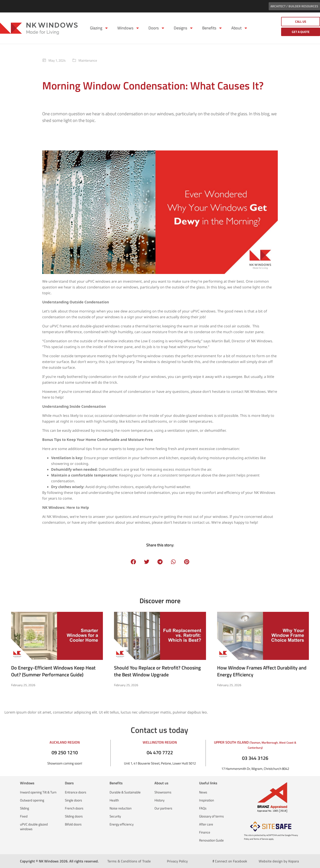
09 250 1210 (65, 752)
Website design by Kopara (279, 861)
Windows (128, 28)
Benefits (212, 28)
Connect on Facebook (230, 861)
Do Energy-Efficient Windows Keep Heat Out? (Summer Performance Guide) (53, 671)
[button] (133, 562)
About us (161, 783)
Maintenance (88, 60)
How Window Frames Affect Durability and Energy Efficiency (262, 671)
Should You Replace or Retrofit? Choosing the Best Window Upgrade (157, 671)
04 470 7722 (160, 752)
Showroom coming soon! (65, 763)
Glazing (99, 28)
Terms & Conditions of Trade (129, 861)
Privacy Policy (177, 861)
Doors (157, 28)
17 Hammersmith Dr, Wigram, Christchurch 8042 (255, 769)
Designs (184, 28)
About (240, 28)
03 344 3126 (255, 758)
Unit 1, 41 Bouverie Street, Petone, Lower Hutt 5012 (160, 763)
